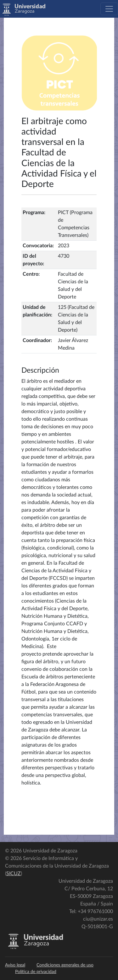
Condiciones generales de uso (65, 965)
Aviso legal (15, 965)
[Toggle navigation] (109, 9)
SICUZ (14, 874)
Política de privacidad (36, 972)
